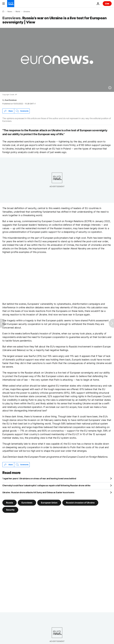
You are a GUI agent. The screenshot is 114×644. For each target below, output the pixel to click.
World (18, 12)
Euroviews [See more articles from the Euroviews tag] (27, 503)
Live (107, 3)
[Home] (3, 11)
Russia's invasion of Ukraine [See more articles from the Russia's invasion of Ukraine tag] (80, 503)
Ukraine (27, 12)
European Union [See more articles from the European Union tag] (49, 503)
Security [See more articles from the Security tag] (10, 510)
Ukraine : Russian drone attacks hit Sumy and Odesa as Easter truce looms (38, 492)
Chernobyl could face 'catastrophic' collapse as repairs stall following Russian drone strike (46, 485)
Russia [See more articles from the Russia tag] (9, 503)
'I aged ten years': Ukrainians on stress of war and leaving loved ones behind (39, 478)
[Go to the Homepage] (11, 4)
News (10, 12)
